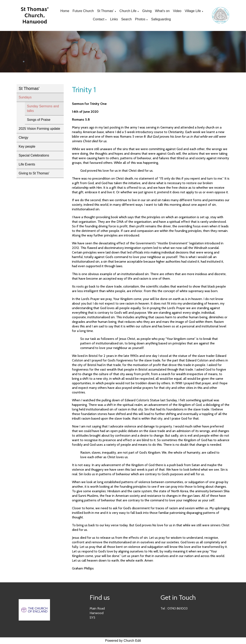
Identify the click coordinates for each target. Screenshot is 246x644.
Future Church (83, 11)
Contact (99, 19)
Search (126, 19)
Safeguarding (161, 19)
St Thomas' (105, 11)
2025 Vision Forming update (39, 129)
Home (65, 11)
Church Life (128, 11)
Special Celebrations (34, 155)
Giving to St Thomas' (34, 173)
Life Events (27, 164)
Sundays (25, 97)
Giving (147, 11)
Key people (27, 146)
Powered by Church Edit (123, 641)
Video (177, 11)
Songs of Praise (39, 120)
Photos (140, 19)
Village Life (193, 11)
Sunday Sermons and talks (43, 108)
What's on (162, 11)
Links (114, 19)
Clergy (23, 138)
